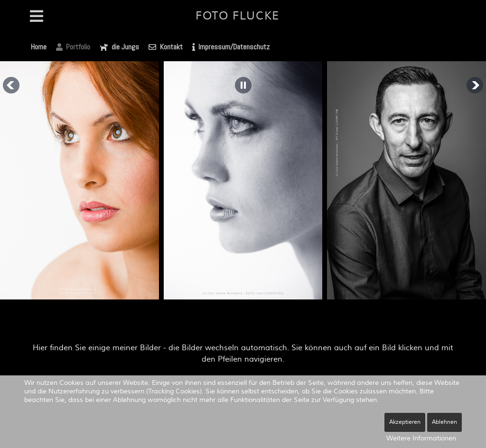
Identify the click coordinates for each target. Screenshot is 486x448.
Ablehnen (444, 422)
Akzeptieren (405, 422)
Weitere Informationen (421, 439)
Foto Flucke (238, 16)
